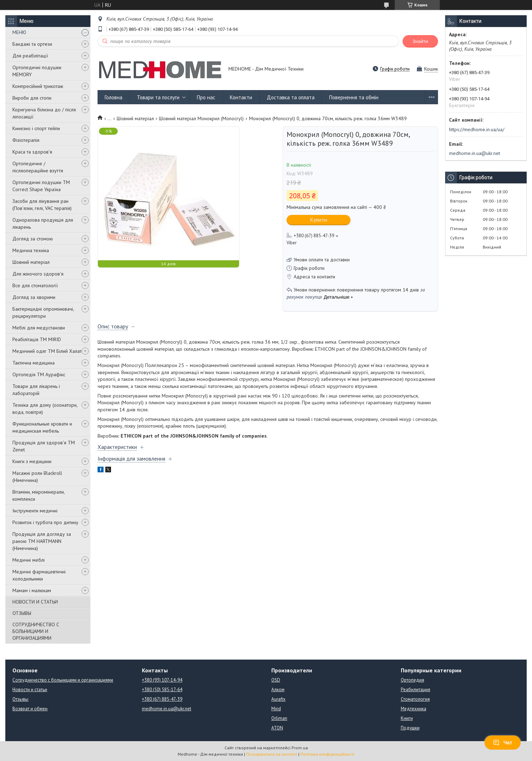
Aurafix (278, 699)
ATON (277, 728)
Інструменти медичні (35, 511)
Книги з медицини (32, 461)
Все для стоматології (35, 285)
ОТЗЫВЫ (22, 613)
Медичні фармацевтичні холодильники (39, 575)
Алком (278, 690)
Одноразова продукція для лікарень (43, 223)
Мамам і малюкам (32, 590)
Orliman (279, 718)
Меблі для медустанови (39, 328)
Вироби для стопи (32, 98)
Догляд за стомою (33, 239)
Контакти (241, 97)
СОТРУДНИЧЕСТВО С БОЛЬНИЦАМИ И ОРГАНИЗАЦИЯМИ (36, 631)
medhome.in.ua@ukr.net (475, 153)
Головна (113, 97)
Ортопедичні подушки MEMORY (37, 71)
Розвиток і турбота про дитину (45, 522)
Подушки (410, 728)
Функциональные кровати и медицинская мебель (42, 427)
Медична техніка (31, 250)
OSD (276, 680)
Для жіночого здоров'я (38, 274)
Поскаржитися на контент (272, 754)
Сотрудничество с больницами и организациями (63, 680)
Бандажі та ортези (32, 44)
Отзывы (20, 699)
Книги (407, 718)
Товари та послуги (158, 97)
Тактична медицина (34, 363)
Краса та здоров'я (32, 152)
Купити (319, 220)
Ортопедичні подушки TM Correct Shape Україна (41, 186)
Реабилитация (415, 690)
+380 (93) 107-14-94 (162, 680)
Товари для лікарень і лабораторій (36, 390)
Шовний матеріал (31, 262)
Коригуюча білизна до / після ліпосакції (44, 113)
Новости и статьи (30, 690)
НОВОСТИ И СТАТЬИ (35, 602)
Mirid (276, 709)
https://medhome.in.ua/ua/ (477, 129)
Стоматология (415, 699)
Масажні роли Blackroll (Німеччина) (37, 477)
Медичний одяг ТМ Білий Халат (47, 351)
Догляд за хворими (34, 297)
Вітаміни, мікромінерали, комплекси (38, 495)
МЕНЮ (19, 32)
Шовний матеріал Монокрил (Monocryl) (201, 118)
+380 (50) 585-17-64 (162, 690)
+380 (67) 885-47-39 (162, 699)
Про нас (206, 97)
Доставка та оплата (291, 97)
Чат (503, 743)
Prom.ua (300, 748)
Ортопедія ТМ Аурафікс (39, 374)
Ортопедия (412, 680)
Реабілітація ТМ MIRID (37, 339)
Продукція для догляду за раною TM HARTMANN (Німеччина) (42, 541)
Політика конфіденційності (327, 754)
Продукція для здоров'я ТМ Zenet (44, 446)
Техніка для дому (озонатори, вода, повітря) (45, 409)
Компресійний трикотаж (38, 86)
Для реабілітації (30, 56)
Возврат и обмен (30, 709)
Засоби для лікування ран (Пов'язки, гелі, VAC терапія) (42, 205)
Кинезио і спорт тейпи (36, 128)
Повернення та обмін (354, 97)
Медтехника (414, 709)
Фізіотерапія (26, 140)
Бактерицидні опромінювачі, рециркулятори (43, 312)
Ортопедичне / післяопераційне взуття (38, 167)
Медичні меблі (29, 560)
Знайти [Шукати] (420, 41)
